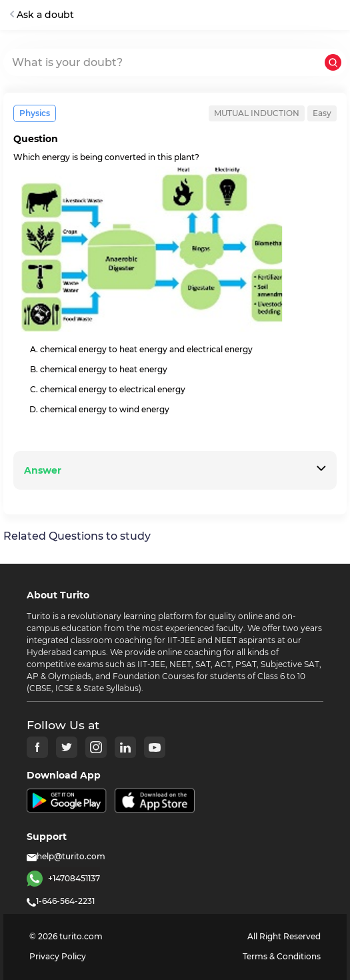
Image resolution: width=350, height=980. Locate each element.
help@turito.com (66, 856)
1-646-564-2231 (61, 901)
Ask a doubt (42, 15)
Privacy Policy (58, 956)
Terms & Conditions (282, 956)
